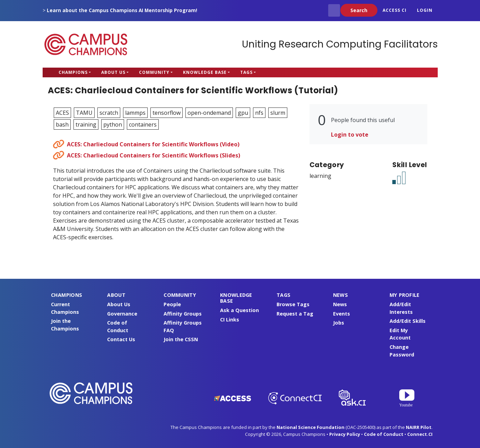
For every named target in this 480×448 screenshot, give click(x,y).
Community (154, 72)
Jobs (339, 323)
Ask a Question (239, 310)
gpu (243, 113)
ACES (62, 113)
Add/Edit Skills (408, 321)
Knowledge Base (205, 72)
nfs (259, 113)
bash (62, 124)
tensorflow (167, 113)
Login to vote (350, 135)
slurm (278, 113)
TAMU (84, 113)
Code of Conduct (384, 434)
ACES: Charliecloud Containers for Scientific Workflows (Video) (153, 144)
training (86, 124)
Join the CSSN (181, 339)
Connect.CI (420, 434)
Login (425, 10)
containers (143, 124)
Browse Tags (293, 304)
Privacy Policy (345, 434)
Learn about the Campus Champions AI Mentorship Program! (122, 10)
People (172, 304)
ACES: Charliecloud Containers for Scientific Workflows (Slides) (154, 155)
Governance (122, 314)
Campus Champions (86, 44)
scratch (109, 113)
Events (342, 314)
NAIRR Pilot (419, 427)
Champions (73, 72)
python (113, 124)
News (340, 304)
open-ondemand (209, 113)
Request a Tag (295, 314)
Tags (246, 72)
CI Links (230, 320)
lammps (135, 113)
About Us (113, 72)
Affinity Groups (183, 314)
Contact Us (121, 339)
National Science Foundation (311, 427)
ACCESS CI (395, 10)
